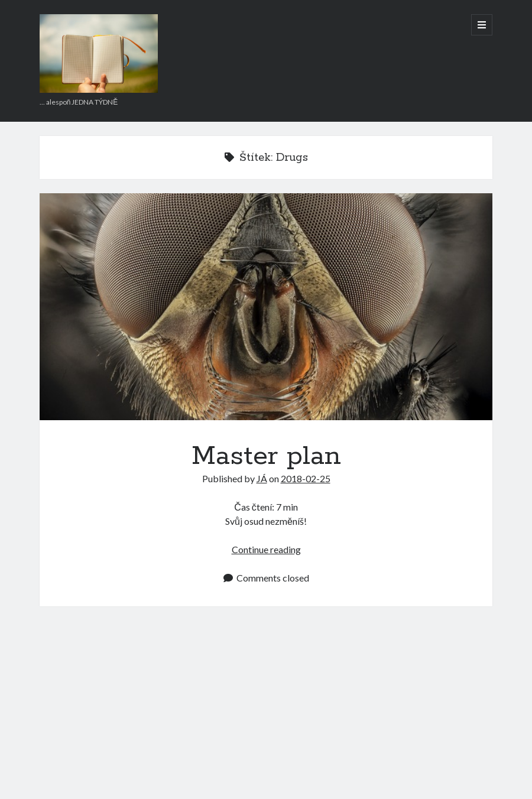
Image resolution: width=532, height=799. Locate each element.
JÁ (262, 478)
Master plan (266, 306)
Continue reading (266, 549)
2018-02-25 (306, 478)
